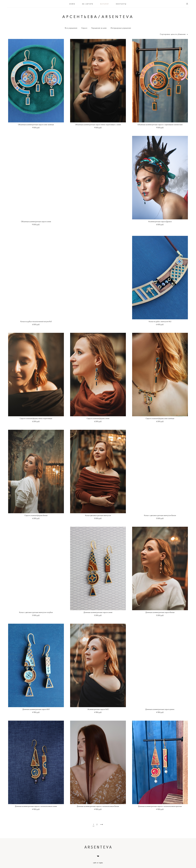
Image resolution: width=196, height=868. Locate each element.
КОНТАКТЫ (121, 3)
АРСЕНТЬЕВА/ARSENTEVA (98, 16)
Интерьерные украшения (121, 27)
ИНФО (72, 3)
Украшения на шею (99, 27)
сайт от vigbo (98, 862)
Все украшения (71, 27)
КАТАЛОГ (105, 3)
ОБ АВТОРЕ (88, 3)
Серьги (84, 27)
